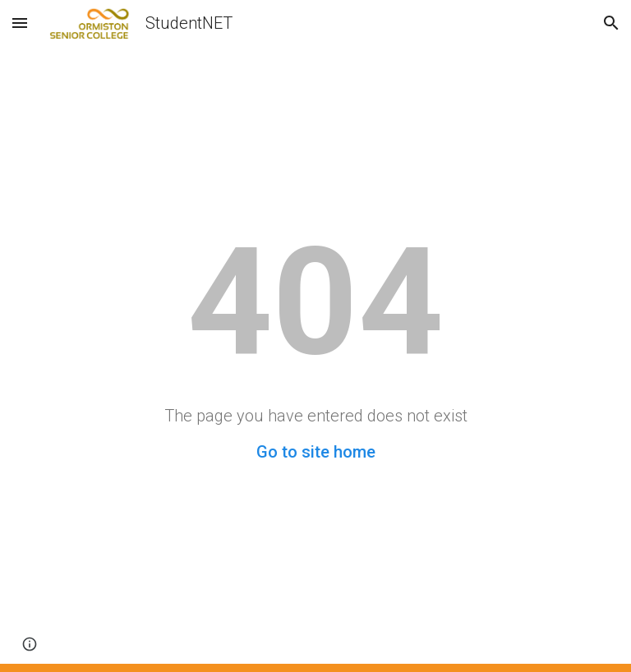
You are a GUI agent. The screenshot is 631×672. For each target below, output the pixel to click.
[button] (20, 23)
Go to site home (316, 452)
